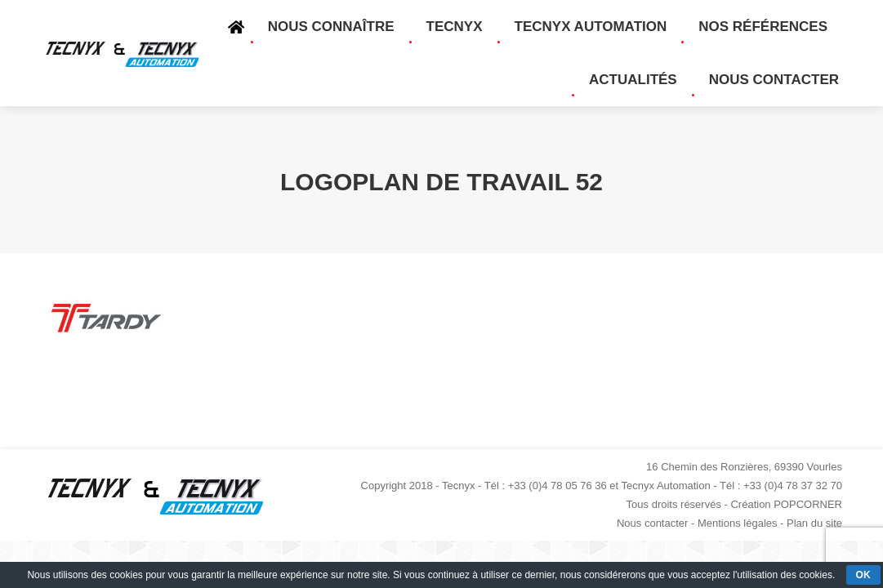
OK (863, 575)
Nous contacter (652, 523)
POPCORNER (808, 504)
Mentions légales (738, 523)
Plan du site (814, 523)
